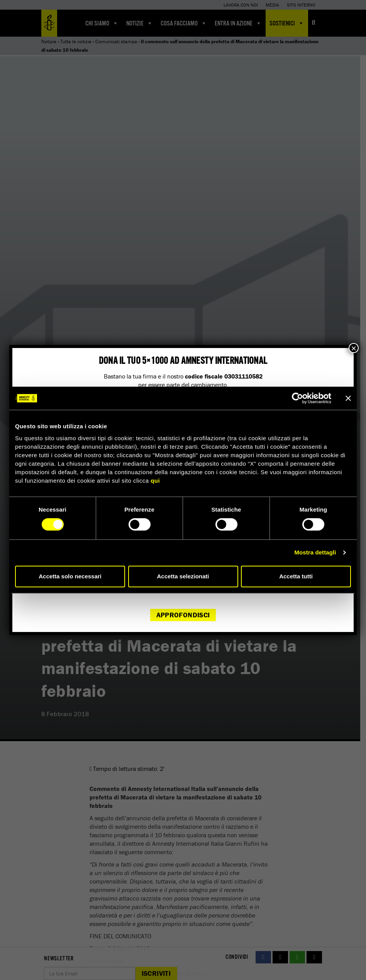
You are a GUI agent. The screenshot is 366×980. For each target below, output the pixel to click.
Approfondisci (183, 615)
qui (155, 481)
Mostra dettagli (315, 552)
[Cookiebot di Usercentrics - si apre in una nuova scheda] (297, 398)
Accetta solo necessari (70, 576)
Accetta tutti (296, 576)
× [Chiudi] (354, 348)
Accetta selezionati (183, 576)
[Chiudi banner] (348, 398)
